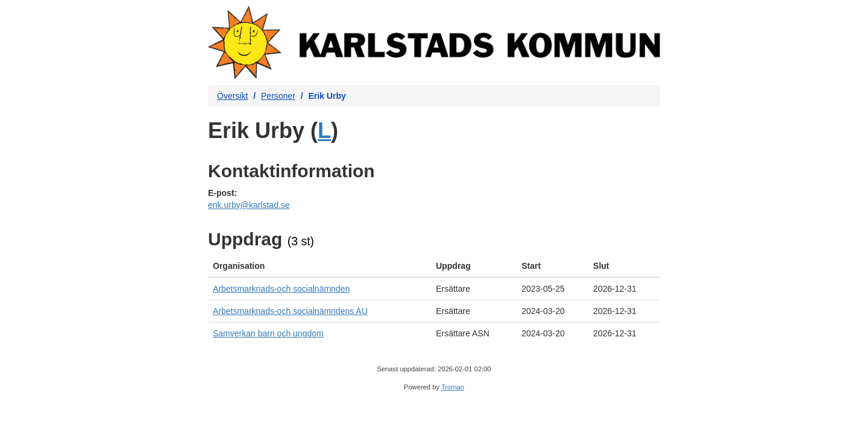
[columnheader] (319, 266)
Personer (278, 96)
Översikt (232, 96)
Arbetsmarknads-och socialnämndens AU (290, 311)
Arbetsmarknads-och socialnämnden (281, 289)
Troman (453, 387)
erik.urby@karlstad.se (249, 205)
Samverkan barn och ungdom (268, 333)
